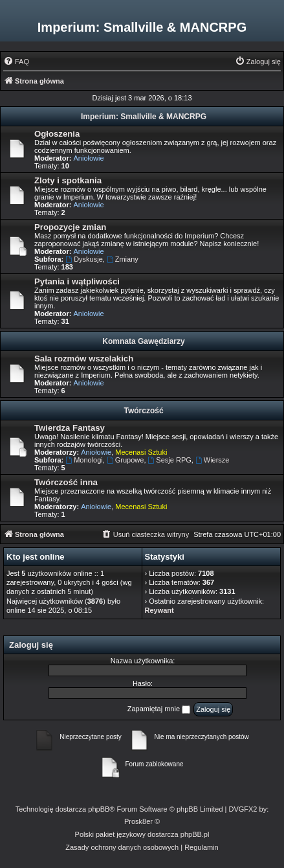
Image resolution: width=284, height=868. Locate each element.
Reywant (159, 610)
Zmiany (123, 259)
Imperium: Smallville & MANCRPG (144, 117)
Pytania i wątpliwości (77, 281)
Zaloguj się (31, 645)
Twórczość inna (66, 482)
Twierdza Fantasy (70, 428)
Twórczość (143, 411)
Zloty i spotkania (68, 180)
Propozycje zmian (70, 227)
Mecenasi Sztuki (141, 452)
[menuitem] (16, 62)
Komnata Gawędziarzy (143, 341)
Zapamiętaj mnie (159, 709)
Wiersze (213, 460)
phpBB (99, 809)
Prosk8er (138, 821)
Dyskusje (84, 259)
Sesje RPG (170, 460)
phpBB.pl (195, 834)
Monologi (84, 460)
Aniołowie (89, 158)
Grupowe (125, 460)
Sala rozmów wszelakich (84, 359)
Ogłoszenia (57, 134)
